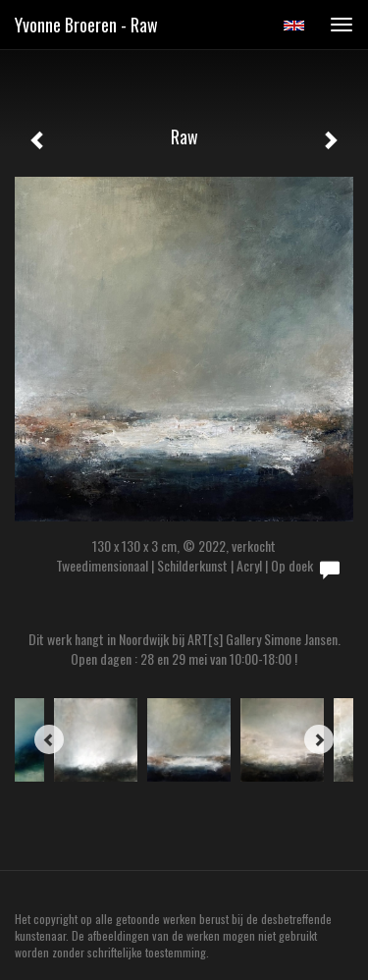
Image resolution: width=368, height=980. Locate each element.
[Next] (319, 739)
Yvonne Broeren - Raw (86, 25)
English (294, 26)
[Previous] (49, 739)
